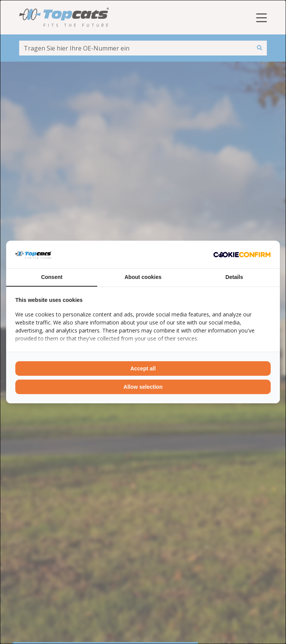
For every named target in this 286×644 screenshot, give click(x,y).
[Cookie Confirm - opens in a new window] (242, 254)
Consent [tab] (52, 277)
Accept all (143, 368)
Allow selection (143, 387)
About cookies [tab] (143, 277)
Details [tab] (234, 277)
